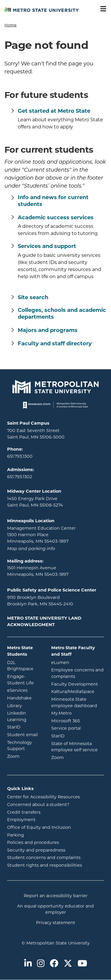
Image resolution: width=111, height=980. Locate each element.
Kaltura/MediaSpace (78, 691)
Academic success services (56, 218)
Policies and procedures (33, 843)
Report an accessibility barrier (56, 896)
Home (11, 25)
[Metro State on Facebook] (54, 964)
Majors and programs (48, 331)
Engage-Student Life (25, 680)
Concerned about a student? (38, 805)
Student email (25, 735)
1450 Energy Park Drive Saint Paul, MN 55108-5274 (35, 502)
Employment (21, 820)
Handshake (25, 698)
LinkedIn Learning (25, 717)
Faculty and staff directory (55, 344)
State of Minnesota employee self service (78, 747)
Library (25, 706)
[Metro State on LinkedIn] (28, 964)
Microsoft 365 (78, 721)
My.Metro (78, 713)
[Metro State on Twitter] (68, 964)
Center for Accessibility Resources (44, 797)
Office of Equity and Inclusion (39, 828)
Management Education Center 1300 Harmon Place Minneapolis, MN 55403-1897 (41, 535)
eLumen (78, 662)
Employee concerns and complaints (77, 674)
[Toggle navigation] (101, 9)
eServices (25, 690)
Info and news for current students (53, 201)
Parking (16, 835)
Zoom (25, 756)
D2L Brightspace (25, 666)
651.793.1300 (20, 457)
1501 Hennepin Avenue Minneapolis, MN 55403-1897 (38, 572)
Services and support (47, 247)
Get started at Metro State (54, 111)
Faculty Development (75, 685)
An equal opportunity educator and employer (55, 910)
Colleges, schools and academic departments (62, 314)
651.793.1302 (20, 477)
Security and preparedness (36, 851)
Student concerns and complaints (44, 858)
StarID (25, 727)
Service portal (78, 728)
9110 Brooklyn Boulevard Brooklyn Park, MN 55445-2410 (40, 601)
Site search (33, 298)
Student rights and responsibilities (45, 866)
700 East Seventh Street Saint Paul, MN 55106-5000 (36, 434)
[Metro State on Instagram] (41, 964)
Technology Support (20, 746)
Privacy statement (56, 923)
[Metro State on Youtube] (82, 964)
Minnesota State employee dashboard (78, 703)
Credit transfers (24, 813)
